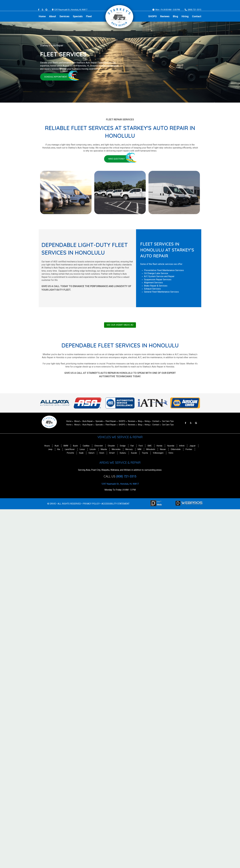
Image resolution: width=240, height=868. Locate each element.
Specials (99, 421)
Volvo (171, 453)
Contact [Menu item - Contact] (197, 16)
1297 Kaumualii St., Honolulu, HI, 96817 (71, 10)
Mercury (129, 449)
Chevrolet (99, 446)
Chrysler (111, 446)
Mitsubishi (151, 449)
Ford (141, 446)
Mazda (104, 449)
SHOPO (122, 421)
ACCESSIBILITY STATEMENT (115, 504)
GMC (150, 446)
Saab (81, 453)
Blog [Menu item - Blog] (175, 16)
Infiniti (182, 446)
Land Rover (70, 449)
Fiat (132, 446)
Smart (112, 453)
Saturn (91, 453)
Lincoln (93, 449)
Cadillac (86, 446)
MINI (139, 449)
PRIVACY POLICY (91, 504)
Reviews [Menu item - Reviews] (165, 16)
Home (69, 421)
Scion (102, 453)
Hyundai (171, 446)
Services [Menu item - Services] (64, 16)
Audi (57, 446)
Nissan (163, 449)
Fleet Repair (111, 421)
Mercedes (116, 449)
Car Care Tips (168, 421)
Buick (75, 446)
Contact (156, 421)
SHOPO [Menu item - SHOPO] (152, 16)
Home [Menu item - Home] (42, 16)
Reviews (132, 421)
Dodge (123, 446)
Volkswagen (158, 453)
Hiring (147, 421)
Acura (47, 446)
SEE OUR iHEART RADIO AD (120, 325)
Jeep (50, 449)
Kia (59, 449)
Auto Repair (88, 421)
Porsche (70, 453)
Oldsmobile (176, 449)
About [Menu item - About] (53, 16)
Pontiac (189, 449)
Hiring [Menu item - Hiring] (185, 16)
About (77, 421)
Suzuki (134, 453)
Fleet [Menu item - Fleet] (89, 16)
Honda (159, 446)
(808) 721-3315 (195, 10)
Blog (140, 421)
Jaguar (193, 446)
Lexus (82, 449)
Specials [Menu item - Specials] (78, 16)
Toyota (145, 453)
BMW (66, 446)
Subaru (123, 453)
